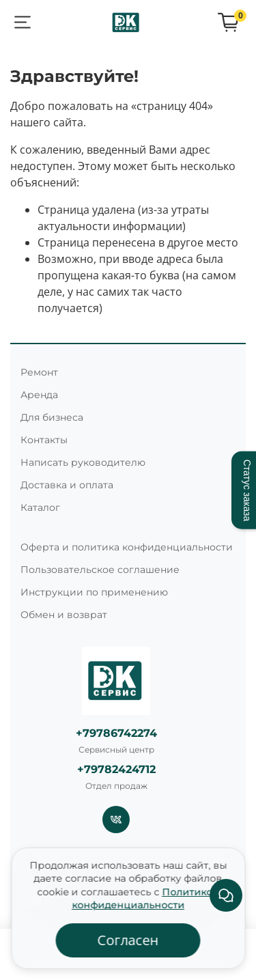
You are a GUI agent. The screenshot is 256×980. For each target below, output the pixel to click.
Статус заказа (247, 490)
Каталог (40, 507)
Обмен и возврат (64, 615)
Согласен (128, 940)
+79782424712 (116, 769)
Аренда (39, 395)
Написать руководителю (83, 462)
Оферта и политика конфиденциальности (127, 547)
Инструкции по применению (94, 592)
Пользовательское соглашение (100, 570)
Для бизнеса (52, 417)
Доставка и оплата (67, 485)
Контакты (44, 440)
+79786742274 (116, 733)
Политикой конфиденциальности (145, 899)
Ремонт (39, 372)
